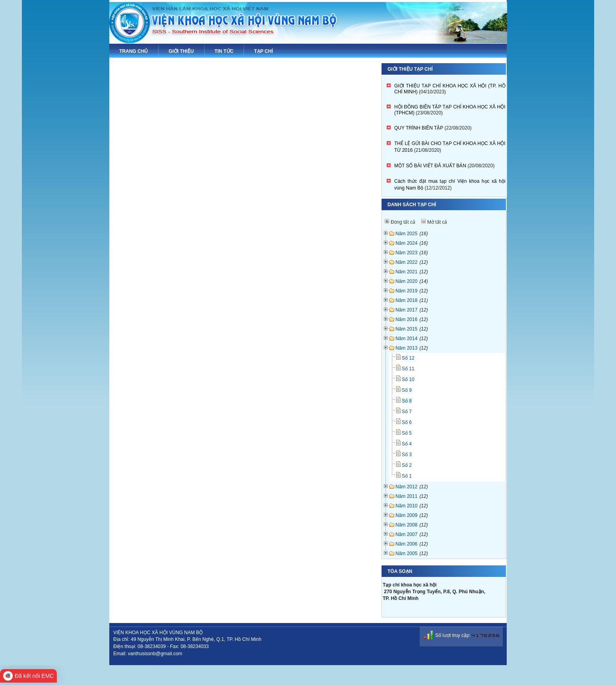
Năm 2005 (406, 553)
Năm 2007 (406, 534)
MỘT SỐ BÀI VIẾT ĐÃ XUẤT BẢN (430, 166)
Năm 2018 (406, 300)
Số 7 (407, 412)
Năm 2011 (406, 496)
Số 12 (408, 358)
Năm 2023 (406, 253)
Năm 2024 (406, 243)
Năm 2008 (406, 525)
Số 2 (407, 465)
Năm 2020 (406, 281)
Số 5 (407, 433)
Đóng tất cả (403, 222)
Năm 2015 (406, 329)
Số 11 (408, 369)
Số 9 (407, 390)
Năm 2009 (406, 515)
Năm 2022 (406, 262)
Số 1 (407, 476)
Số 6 (407, 422)
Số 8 (407, 401)
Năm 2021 (406, 272)
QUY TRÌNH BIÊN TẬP (419, 128)
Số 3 (407, 455)
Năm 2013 (406, 348)
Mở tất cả (437, 222)
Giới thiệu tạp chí (410, 69)
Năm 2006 (406, 544)
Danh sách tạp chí (412, 205)
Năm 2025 (406, 234)
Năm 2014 (406, 339)
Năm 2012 (406, 487)
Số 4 (407, 444)
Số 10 (408, 379)
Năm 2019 (406, 291)
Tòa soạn (400, 571)
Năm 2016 (406, 319)
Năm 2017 (406, 310)
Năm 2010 (406, 506)
